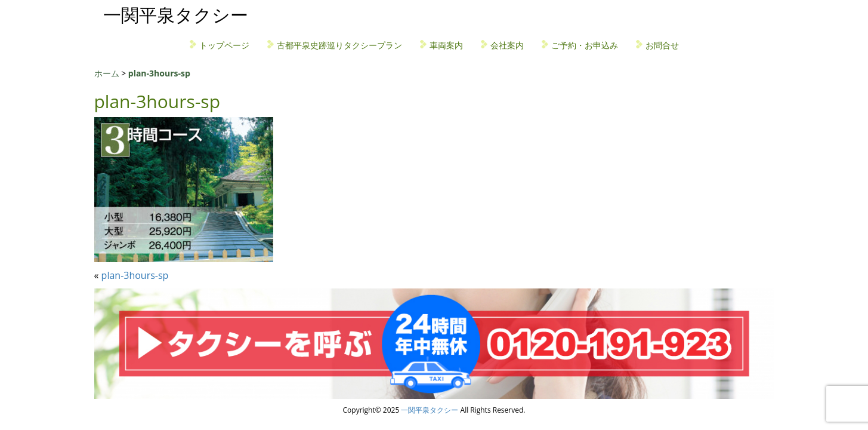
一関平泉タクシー (176, 15)
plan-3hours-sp (135, 275)
